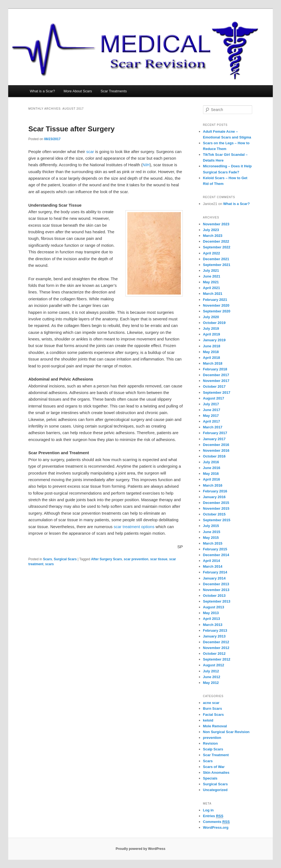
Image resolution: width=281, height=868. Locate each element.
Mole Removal (215, 726)
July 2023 (211, 230)
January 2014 (214, 578)
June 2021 (212, 276)
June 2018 (212, 346)
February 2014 (215, 572)
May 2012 (211, 683)
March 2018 (213, 363)
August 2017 (214, 398)
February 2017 (215, 433)
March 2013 (213, 625)
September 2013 (217, 601)
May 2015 (211, 538)
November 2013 (216, 590)
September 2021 (217, 265)
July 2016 (211, 462)
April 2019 (212, 334)
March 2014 (213, 566)
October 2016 (214, 456)
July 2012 (211, 671)
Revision (210, 743)
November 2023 (216, 224)
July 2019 (211, 328)
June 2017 (212, 410)
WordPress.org (216, 827)
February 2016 (215, 491)
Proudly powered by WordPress (140, 849)
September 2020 (217, 311)
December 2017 (216, 375)
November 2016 (216, 450)
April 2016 (212, 479)
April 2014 (212, 561)
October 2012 (214, 654)
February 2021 (215, 300)
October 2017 (214, 386)
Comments (217, 822)
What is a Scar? (42, 91)
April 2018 (212, 358)
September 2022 (217, 247)
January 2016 (214, 497)
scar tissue (159, 559)
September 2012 (217, 659)
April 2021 (212, 288)
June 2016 (212, 468)
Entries (213, 816)
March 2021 (213, 294)
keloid (208, 720)
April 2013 (212, 619)
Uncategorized (215, 790)
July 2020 (211, 317)
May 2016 (211, 474)
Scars (48, 559)
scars (50, 564)
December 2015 (216, 503)
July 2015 (211, 526)
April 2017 (212, 421)
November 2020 (216, 305)
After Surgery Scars (107, 559)
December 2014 (216, 555)
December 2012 (216, 642)
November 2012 (216, 648)
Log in (208, 810)
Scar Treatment (216, 755)
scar (90, 152)
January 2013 (214, 636)
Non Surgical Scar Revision (226, 732)
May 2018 (211, 352)
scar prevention (136, 559)
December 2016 (216, 445)
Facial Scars (213, 715)
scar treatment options (134, 527)
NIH (146, 165)
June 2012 (212, 677)
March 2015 (213, 543)
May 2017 (211, 416)
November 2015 (216, 508)
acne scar (211, 703)
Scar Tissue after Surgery (71, 129)
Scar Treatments (114, 91)
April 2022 (212, 253)
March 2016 (213, 485)
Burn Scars (213, 708)
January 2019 (214, 340)
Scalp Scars (213, 749)
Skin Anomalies (216, 773)
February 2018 (215, 369)
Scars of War (214, 767)
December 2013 (216, 584)
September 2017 (217, 393)
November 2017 (216, 381)
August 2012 (214, 665)
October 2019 (214, 323)
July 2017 (211, 404)
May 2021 (211, 282)
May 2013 (211, 613)
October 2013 (214, 596)
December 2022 (216, 241)
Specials (210, 778)
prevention (212, 738)
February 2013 (215, 630)
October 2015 (214, 514)
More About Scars (78, 91)
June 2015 (212, 532)
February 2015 (215, 549)
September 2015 (217, 520)
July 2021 (211, 271)
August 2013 (214, 607)
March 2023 (213, 236)
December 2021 (216, 259)
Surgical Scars (65, 559)
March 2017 (213, 427)
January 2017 (214, 439)
